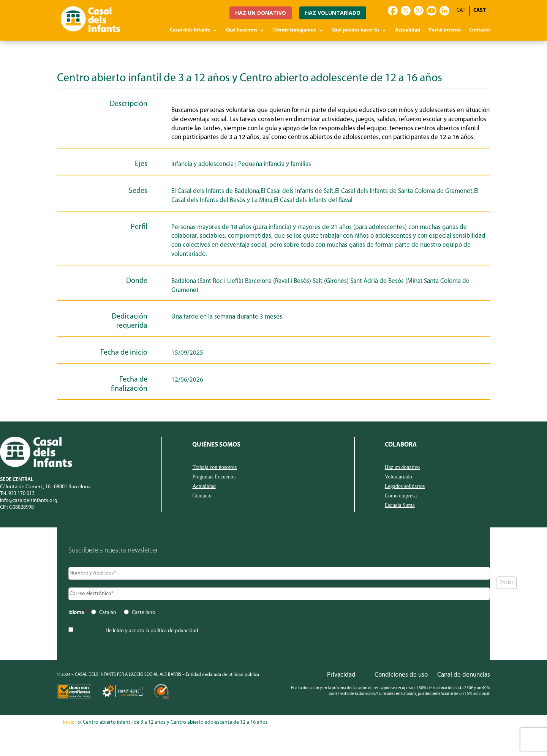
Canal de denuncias (464, 675)
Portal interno (445, 30)
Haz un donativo (402, 467)
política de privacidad (174, 631)
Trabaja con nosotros (214, 467)
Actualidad (408, 30)
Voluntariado (398, 477)
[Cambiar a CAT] (461, 11)
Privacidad (341, 675)
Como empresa (401, 496)
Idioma (78, 613)
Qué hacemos (242, 30)
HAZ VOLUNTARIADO (333, 13)
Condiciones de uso (401, 675)
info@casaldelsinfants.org (29, 501)
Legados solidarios (405, 486)
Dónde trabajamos (295, 30)
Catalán (108, 613)
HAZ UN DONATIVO (261, 13)
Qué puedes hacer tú (356, 30)
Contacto (480, 30)
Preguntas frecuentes (214, 477)
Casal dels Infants (190, 30)
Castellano (144, 613)
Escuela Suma (400, 505)
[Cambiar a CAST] (480, 11)
